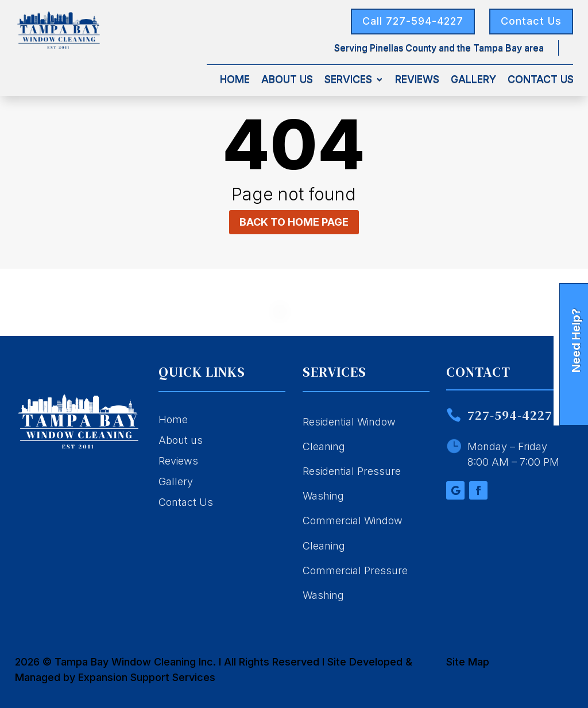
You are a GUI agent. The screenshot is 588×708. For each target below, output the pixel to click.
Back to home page (294, 222)
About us (181, 440)
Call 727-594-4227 (413, 21)
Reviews (417, 80)
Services (348, 80)
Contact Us (531, 21)
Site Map (468, 662)
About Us (287, 80)
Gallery (473, 80)
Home (235, 80)
